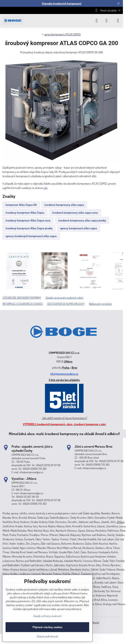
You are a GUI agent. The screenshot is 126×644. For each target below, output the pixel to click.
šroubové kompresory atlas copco (64, 205)
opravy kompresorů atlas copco (79, 228)
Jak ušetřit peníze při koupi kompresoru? (65, 418)
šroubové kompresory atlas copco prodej (82, 220)
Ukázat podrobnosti (47, 636)
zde (45, 188)
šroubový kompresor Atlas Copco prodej (29, 228)
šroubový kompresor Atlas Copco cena (28, 220)
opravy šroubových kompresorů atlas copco (31, 236)
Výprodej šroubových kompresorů (62, 3)
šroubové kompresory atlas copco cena (75, 213)
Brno (74, 367)
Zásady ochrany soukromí (47, 616)
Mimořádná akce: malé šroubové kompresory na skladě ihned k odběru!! (64, 434)
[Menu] (118, 21)
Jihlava (68, 361)
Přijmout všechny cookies (47, 627)
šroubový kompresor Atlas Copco (25, 213)
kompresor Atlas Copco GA (21, 205)
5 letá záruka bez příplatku (64, 380)
